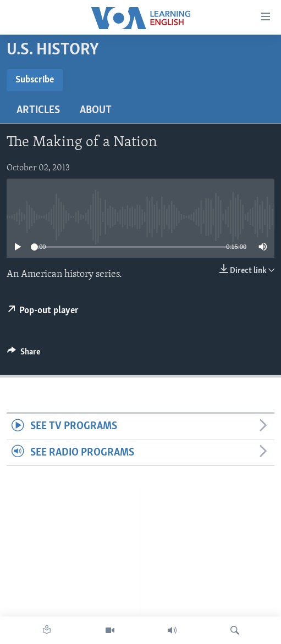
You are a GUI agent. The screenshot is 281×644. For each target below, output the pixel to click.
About (96, 110)
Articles (38, 110)
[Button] (24, 354)
